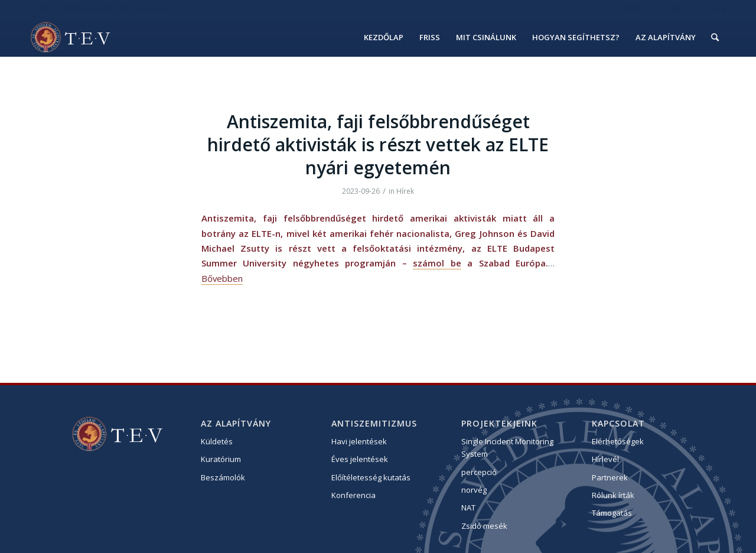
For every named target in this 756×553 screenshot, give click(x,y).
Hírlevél (605, 459)
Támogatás (612, 513)
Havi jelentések (359, 441)
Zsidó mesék (484, 526)
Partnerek (610, 477)
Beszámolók (223, 477)
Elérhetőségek (618, 441)
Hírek (405, 191)
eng (720, 9)
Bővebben (222, 278)
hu (697, 9)
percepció (479, 472)
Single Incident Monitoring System (507, 448)
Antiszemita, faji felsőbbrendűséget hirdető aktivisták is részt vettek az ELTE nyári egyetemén (378, 144)
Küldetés (217, 441)
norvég (474, 490)
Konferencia (353, 495)
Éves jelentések (360, 459)
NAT (468, 508)
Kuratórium (221, 459)
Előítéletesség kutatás (371, 477)
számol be (437, 263)
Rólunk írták (613, 495)
